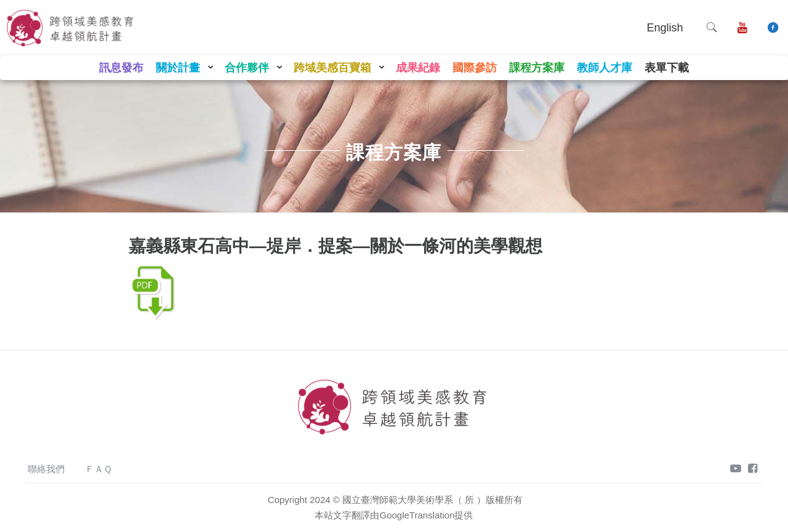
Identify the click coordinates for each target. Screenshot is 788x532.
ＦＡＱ (98, 469)
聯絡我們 (46, 469)
